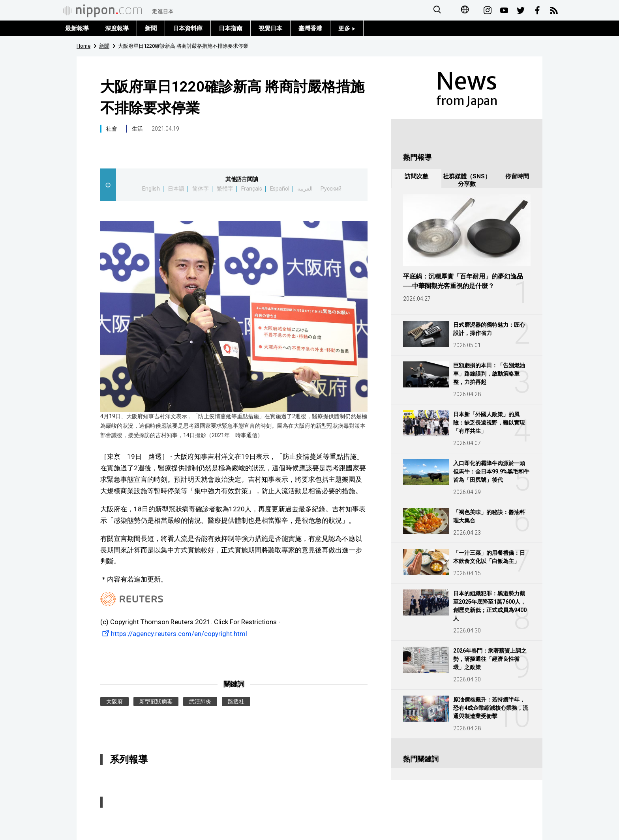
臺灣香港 (310, 28)
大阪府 (114, 702)
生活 (137, 129)
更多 (347, 28)
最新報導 (77, 28)
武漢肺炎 (200, 702)
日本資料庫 (188, 28)
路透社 (236, 702)
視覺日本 (270, 28)
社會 (112, 129)
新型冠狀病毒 (156, 702)
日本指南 (231, 28)
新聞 (151, 28)
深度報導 (117, 28)
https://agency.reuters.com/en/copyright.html (174, 634)
